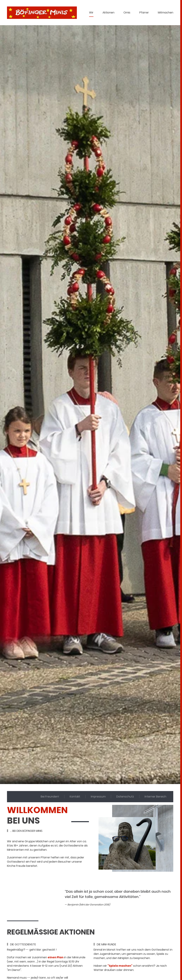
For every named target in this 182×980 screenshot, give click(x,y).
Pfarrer (144, 13)
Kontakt (75, 797)
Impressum (98, 797)
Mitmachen (166, 13)
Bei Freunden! (50, 797)
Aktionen (108, 13)
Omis (127, 13)
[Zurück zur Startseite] (42, 13)
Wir (91, 13)
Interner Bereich (155, 797)
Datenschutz (125, 797)
